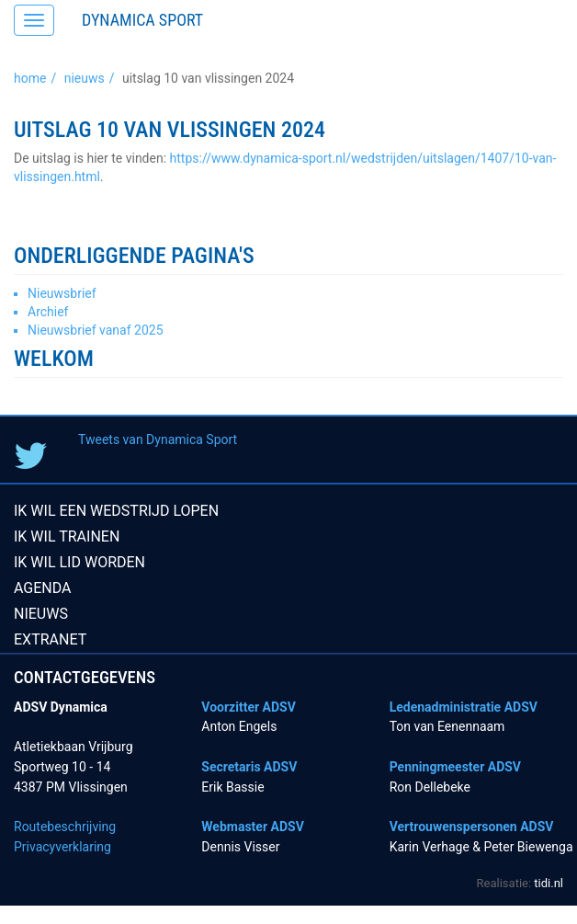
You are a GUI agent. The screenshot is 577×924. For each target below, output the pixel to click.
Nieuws (85, 78)
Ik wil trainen (67, 536)
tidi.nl (549, 883)
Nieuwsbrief (62, 293)
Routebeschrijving (65, 827)
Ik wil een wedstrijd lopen (116, 511)
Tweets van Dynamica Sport (158, 439)
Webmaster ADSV (252, 827)
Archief (48, 312)
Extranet (50, 639)
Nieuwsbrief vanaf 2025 (96, 330)
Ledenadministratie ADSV (464, 707)
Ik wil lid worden (79, 562)
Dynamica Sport (142, 20)
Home (30, 78)
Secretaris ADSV (249, 767)
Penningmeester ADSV (455, 767)
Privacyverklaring (62, 847)
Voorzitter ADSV (249, 707)
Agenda (43, 588)
